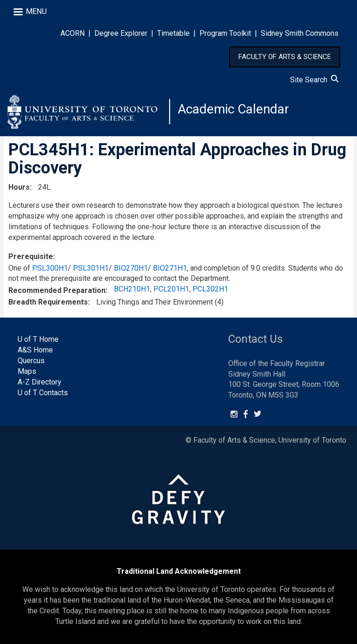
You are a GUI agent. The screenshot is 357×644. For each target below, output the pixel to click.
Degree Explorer (121, 33)
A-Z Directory (40, 382)
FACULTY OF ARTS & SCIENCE (285, 57)
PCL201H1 (171, 289)
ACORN (73, 33)
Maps (27, 371)
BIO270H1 (131, 268)
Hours (19, 187)
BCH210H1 (132, 289)
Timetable (173, 33)
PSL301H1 (91, 268)
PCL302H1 (210, 289)
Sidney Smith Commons (300, 33)
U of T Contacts (43, 393)
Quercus (31, 361)
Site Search (314, 80)
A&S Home (35, 350)
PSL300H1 (50, 268)
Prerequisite (31, 256)
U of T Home (38, 339)
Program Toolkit (225, 33)
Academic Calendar (233, 109)
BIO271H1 (170, 268)
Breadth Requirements (48, 302)
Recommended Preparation (57, 290)
